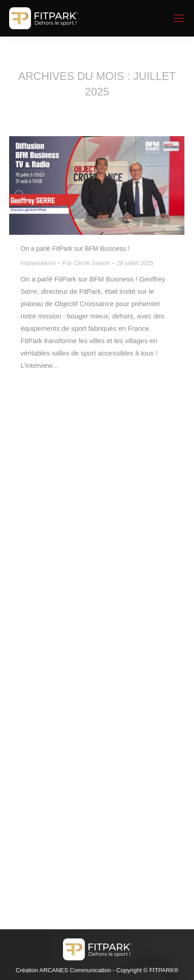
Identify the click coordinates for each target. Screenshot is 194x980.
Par (86, 263)
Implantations (38, 263)
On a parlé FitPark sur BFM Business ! (75, 249)
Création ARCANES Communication (63, 970)
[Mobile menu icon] (179, 18)
